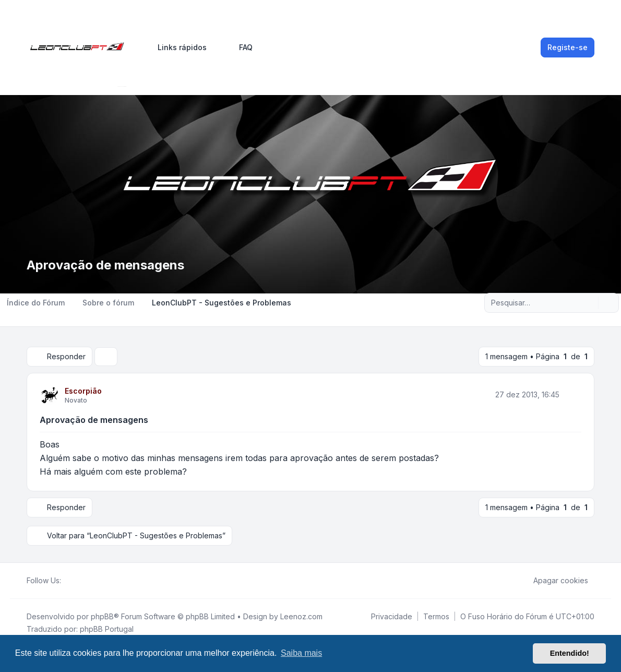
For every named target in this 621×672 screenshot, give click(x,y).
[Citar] (572, 395)
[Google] (92, 581)
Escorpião (83, 391)
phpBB (102, 616)
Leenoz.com (301, 616)
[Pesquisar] (589, 303)
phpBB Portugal (107, 629)
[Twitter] (76, 581)
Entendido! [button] (570, 653)
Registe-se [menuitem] (568, 47)
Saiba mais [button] (301, 653)
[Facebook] (67, 581)
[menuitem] (177, 48)
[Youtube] (84, 581)
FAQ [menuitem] (239, 48)
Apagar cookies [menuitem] (554, 581)
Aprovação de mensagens (94, 420)
